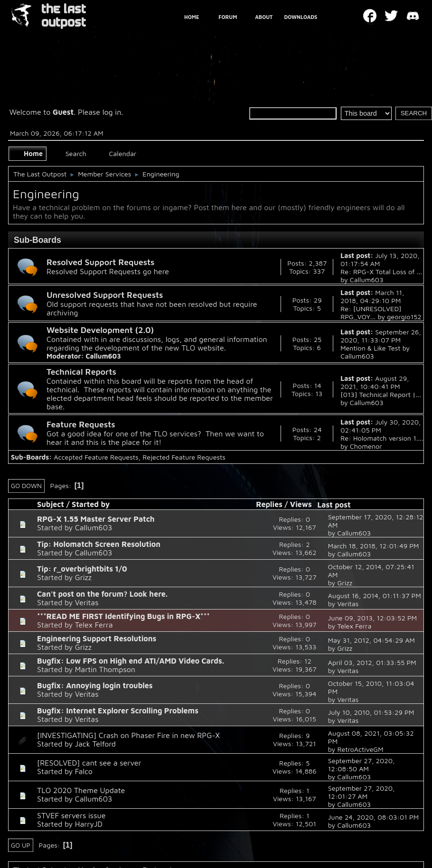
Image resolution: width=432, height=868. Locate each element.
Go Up (21, 845)
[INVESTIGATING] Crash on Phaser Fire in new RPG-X (128, 735)
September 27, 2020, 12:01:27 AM (362, 792)
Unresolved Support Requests (105, 295)
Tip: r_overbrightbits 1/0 (82, 569)
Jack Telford (95, 744)
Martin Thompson (105, 669)
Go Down (26, 486)
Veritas (87, 602)
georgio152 (404, 317)
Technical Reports (81, 372)
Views (301, 504)
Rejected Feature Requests (184, 457)
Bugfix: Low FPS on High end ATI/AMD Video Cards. (131, 661)
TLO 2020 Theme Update (81, 790)
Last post (338, 505)
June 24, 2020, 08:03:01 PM (373, 817)
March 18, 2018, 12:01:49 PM (374, 546)
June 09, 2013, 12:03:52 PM (372, 618)
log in (112, 112)
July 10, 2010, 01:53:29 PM (371, 712)
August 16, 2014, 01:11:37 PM (375, 596)
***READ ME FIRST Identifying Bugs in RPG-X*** (123, 616)
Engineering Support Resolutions (97, 638)
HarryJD (89, 824)
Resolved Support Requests (100, 262)
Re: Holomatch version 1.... (382, 438)
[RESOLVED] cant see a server (89, 763)
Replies (269, 504)
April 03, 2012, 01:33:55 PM (372, 662)
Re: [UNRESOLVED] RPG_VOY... (371, 313)
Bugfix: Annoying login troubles (95, 685)
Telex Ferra (94, 625)
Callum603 (367, 280)
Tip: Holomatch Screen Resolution (99, 544)
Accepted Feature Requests (96, 457)
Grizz (83, 577)
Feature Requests (81, 424)
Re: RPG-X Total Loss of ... (381, 272)
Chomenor (366, 446)
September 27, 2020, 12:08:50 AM (362, 765)
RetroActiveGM (360, 749)
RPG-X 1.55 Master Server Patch (96, 519)
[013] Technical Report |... (380, 394)
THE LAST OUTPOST (64, 16)
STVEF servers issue (71, 815)
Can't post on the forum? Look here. (102, 594)
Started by (91, 504)
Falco (84, 771)
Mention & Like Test (370, 348)
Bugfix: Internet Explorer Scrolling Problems (118, 711)
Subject (51, 504)
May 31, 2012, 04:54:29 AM (371, 640)
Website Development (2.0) (100, 330)
